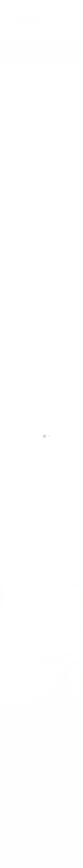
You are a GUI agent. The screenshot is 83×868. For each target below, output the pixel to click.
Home (7, 48)
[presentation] (37, 664)
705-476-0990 (23, 791)
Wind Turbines (13, 78)
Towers (8, 329)
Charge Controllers (16, 162)
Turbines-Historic (15, 412)
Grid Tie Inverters (15, 245)
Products (20, 48)
